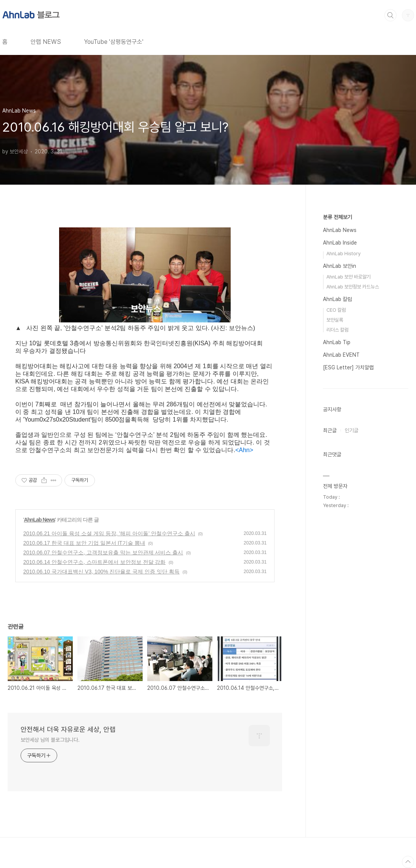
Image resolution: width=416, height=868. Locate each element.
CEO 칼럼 (336, 310)
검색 (390, 15)
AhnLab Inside (340, 243)
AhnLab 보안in (340, 266)
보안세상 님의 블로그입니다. (50, 740)
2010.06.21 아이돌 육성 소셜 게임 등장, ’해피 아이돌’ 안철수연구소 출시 (109, 533)
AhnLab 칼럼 (337, 299)
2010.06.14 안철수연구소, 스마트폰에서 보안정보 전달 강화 (94, 562)
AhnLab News (40, 520)
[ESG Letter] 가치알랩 (348, 367)
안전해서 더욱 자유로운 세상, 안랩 (68, 729)
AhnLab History (344, 254)
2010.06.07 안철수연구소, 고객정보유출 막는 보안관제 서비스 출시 (103, 552)
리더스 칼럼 (337, 330)
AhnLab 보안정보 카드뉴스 (353, 287)
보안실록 (335, 320)
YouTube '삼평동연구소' (114, 42)
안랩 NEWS (46, 42)
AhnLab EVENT (341, 355)
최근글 (330, 430)
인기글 (352, 430)
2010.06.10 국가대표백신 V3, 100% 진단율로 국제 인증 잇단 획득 (101, 572)
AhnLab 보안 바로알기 (349, 277)
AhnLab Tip (337, 342)
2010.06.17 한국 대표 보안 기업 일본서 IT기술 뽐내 (84, 543)
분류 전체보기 (337, 217)
